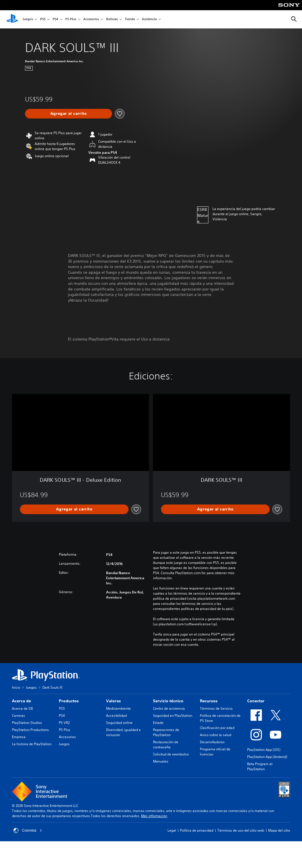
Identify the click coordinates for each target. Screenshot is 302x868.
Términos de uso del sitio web (241, 830)
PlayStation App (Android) (267, 757)
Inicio (16, 687)
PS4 (55, 19)
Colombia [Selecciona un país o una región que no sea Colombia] (28, 830)
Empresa (19, 737)
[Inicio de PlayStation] (12, 19)
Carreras (18, 716)
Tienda (130, 19)
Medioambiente (118, 708)
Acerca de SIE (22, 708)
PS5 (43, 19)
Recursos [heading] (209, 701)
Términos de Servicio (216, 708)
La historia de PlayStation (32, 744)
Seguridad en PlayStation (173, 716)
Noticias (112, 19)
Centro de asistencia (169, 708)
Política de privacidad (197, 830)
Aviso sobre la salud (216, 735)
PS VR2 (64, 723)
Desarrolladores (212, 742)
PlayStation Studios (27, 723)
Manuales (161, 761)
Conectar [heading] (256, 701)
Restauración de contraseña (166, 745)
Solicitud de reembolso (171, 754)
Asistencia (149, 19)
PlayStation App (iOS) (264, 750)
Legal (172, 830)
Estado (158, 723)
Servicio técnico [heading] (168, 701)
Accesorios (91, 19)
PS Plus (71, 19)
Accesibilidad (116, 716)
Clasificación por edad (217, 728)
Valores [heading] (113, 701)
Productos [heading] (69, 701)
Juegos (28, 19)
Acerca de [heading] (21, 701)
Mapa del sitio (279, 830)
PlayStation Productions (30, 730)
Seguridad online (119, 723)
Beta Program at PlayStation (260, 766)
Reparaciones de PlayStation (166, 732)
